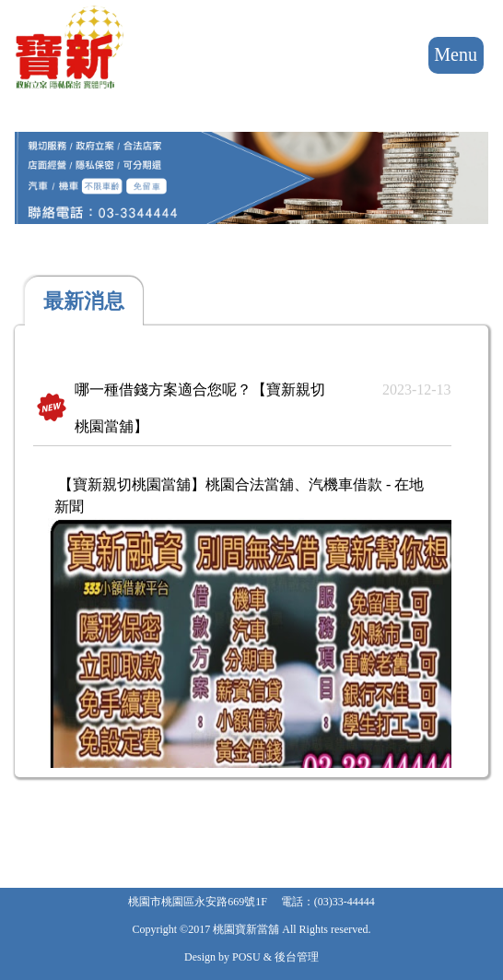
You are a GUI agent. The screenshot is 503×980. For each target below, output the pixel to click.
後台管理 (297, 957)
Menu (456, 55)
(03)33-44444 (345, 902)
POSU (246, 957)
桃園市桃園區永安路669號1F (198, 902)
